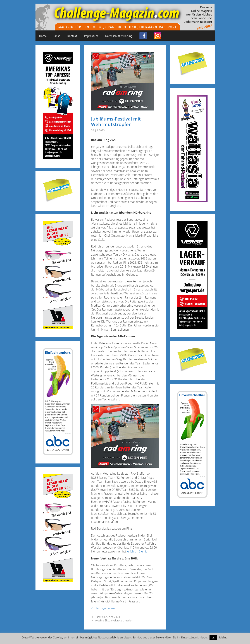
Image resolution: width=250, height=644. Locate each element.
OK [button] (213, 638)
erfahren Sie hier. (138, 551)
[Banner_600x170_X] (192, 201)
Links (57, 36)
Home (43, 36)
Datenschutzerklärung (119, 36)
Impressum (91, 36)
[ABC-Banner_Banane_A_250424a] (192, 497)
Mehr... (224, 637)
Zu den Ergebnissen (104, 608)
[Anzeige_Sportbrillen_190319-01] (58, 328)
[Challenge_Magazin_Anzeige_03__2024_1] (192, 328)
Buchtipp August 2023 (107, 617)
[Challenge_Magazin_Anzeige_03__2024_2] (58, 158)
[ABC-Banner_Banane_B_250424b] (58, 454)
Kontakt (72, 36)
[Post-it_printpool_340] (58, 201)
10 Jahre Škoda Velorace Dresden (114, 620)
